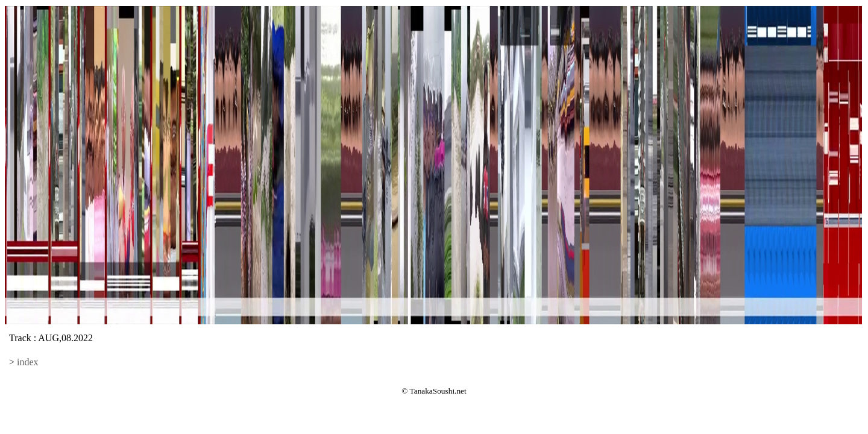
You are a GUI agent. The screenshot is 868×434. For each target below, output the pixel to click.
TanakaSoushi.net (438, 391)
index (28, 362)
